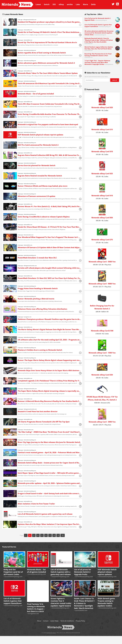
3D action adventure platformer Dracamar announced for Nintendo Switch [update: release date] (99, 33)
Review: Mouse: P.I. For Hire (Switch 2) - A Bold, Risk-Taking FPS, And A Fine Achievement (49, 206)
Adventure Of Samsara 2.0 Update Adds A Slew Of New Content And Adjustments (49, 247)
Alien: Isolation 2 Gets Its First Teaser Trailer (36, 504)
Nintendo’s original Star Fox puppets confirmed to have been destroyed (48, 124)
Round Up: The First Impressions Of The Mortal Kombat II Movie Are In (47, 42)
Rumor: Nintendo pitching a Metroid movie (36, 299)
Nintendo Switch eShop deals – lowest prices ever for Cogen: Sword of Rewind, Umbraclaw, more (49, 463)
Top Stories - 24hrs (93, 14)
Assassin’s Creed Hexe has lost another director (38, 411)
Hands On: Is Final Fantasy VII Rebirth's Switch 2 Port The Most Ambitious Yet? (49, 32)
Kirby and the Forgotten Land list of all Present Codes (13, 572)
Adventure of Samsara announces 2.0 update (36, 196)
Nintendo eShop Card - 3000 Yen (102, 422)
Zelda (93, 4)
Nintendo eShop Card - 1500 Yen (102, 353)
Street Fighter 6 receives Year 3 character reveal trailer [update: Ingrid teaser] (61, 602)
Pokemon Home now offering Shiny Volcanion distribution (42, 309)
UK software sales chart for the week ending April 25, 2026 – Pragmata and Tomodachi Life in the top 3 (49, 340)
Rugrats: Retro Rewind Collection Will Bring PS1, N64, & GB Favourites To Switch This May (49, 155)
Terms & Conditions (67, 621)
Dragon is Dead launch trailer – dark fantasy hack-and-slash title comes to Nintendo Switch (49, 493)
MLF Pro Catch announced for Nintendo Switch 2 (38, 145)
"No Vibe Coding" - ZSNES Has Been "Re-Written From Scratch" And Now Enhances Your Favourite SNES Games (49, 432)
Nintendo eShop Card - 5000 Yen (102, 262)
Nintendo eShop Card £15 (102, 129)
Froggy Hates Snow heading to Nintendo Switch (38, 288)
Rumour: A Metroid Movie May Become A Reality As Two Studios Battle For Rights (49, 401)
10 (63, 535)
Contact (46, 621)
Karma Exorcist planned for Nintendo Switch (37, 165)
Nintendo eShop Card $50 (102, 218)
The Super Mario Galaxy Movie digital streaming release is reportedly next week (49, 391)
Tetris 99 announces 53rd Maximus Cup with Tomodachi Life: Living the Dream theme (49, 83)
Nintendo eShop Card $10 (102, 151)
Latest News (54, 621)
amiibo (70, 4)
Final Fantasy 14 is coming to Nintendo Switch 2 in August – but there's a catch (36, 608)
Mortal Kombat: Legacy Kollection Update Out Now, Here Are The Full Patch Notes (99, 48)
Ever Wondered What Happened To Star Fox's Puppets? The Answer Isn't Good (49, 237)
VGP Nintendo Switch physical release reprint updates (40, 135)
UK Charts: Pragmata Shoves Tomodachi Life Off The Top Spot (44, 422)
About (39, 621)
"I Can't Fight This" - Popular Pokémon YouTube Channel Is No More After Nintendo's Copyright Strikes (97, 62)
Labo (78, 4)
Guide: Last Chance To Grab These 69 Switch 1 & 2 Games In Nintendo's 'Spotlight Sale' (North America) (84, 603)
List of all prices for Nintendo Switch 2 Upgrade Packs (83, 572)
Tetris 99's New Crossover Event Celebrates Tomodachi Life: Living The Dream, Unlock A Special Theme (49, 104)
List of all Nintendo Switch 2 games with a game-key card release (45, 514)
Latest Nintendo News (12, 14)
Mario (85, 4)
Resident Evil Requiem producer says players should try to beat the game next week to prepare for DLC (49, 22)
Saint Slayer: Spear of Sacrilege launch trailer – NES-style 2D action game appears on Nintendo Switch (49, 473)
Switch (47, 4)
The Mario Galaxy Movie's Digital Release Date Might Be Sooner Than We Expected (49, 329)
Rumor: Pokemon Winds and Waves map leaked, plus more (43, 186)
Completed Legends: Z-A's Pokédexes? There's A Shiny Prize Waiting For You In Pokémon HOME (49, 381)
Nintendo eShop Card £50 (102, 375)
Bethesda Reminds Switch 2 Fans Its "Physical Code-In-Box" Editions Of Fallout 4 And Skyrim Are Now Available (99, 40)
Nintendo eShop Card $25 (102, 173)
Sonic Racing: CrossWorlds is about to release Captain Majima (44, 217)
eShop (61, 4)
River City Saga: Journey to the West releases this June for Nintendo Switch (49, 442)
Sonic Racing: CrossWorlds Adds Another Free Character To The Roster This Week (49, 114)
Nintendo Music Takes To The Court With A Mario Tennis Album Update (48, 73)
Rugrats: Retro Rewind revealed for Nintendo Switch (40, 176)
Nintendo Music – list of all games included (36, 94)
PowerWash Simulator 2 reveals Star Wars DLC (37, 258)
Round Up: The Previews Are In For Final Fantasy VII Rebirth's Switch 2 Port (98, 55)
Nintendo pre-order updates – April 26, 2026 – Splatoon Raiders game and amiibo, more (49, 483)
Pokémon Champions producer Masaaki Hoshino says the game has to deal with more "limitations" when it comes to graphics (49, 319)
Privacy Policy (80, 621)
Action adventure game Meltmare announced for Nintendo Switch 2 (46, 63)
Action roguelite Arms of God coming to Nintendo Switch (42, 53)
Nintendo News (18, 4)
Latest (38, 4)
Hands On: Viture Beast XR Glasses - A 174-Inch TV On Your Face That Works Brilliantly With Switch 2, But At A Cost (49, 227)
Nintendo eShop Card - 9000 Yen (102, 284)
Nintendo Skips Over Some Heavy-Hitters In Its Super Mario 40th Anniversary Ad (49, 370)
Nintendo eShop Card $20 (102, 107)
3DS (54, 4)
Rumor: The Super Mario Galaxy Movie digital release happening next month (49, 360)
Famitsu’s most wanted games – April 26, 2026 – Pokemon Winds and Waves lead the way (49, 452)
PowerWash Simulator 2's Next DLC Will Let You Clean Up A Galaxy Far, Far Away (49, 278)
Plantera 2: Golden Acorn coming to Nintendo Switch (40, 350)
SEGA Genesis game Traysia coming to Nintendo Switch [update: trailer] (106, 602)
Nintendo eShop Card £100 (102, 331)
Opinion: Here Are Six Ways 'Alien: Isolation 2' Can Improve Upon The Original (49, 524)
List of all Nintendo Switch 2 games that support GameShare (13, 601)
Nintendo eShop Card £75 (102, 240)
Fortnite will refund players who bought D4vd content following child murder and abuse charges (49, 268)
